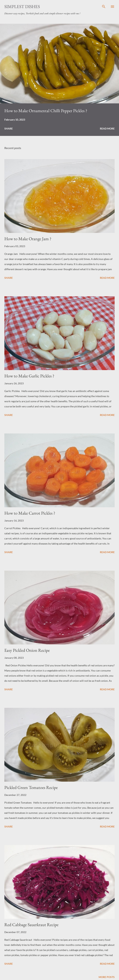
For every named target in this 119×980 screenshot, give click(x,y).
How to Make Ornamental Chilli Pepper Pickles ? (46, 111)
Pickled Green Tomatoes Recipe (31, 787)
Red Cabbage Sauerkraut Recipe (31, 925)
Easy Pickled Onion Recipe (27, 650)
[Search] (104, 7)
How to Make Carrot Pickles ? (30, 513)
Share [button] (9, 129)
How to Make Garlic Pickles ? (29, 376)
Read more (107, 129)
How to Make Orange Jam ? (28, 239)
